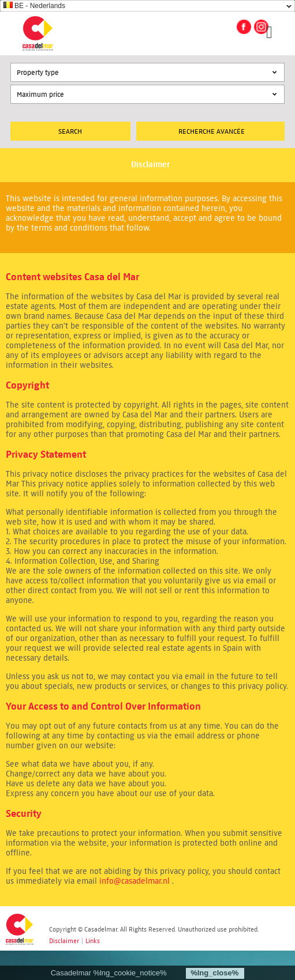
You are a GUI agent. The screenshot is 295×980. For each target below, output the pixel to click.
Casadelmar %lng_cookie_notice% (109, 973)
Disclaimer (64, 941)
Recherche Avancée (212, 131)
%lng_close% (214, 973)
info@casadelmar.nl (135, 881)
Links (93, 941)
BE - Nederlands (34, 6)
